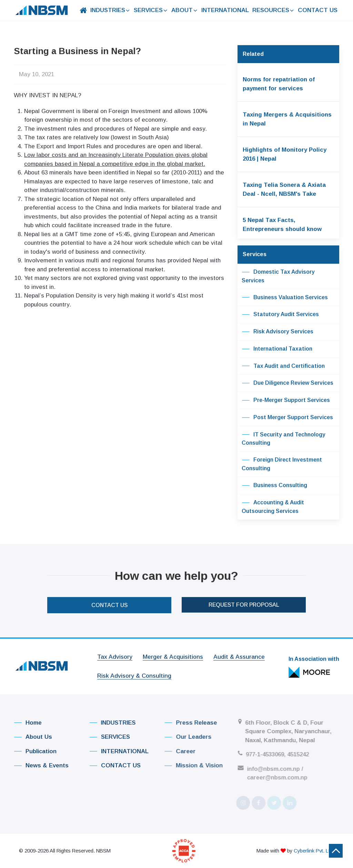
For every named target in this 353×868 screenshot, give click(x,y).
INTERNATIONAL (225, 10)
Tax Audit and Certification (283, 366)
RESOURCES (273, 10)
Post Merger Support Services (287, 418)
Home (26, 723)
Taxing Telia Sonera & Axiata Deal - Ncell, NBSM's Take (284, 189)
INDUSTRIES (110, 10)
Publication (33, 751)
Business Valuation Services (285, 297)
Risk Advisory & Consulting (134, 673)
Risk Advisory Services (278, 332)
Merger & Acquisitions (173, 654)
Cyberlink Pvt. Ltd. (314, 847)
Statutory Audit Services (280, 315)
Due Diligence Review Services (288, 383)
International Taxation (277, 349)
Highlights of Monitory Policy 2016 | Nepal (285, 154)
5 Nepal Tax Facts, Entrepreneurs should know (282, 225)
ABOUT (185, 10)
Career (174, 751)
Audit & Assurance (239, 654)
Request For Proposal (244, 599)
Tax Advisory (115, 654)
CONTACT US (318, 10)
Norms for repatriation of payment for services (279, 84)
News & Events (39, 765)
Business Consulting (274, 486)
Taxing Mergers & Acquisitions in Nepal (287, 119)
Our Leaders (183, 737)
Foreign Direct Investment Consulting (282, 464)
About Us (31, 737)
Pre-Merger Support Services (286, 401)
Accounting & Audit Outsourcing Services (273, 506)
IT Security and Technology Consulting (284, 438)
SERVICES (151, 10)
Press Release (185, 723)
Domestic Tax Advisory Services (278, 276)
